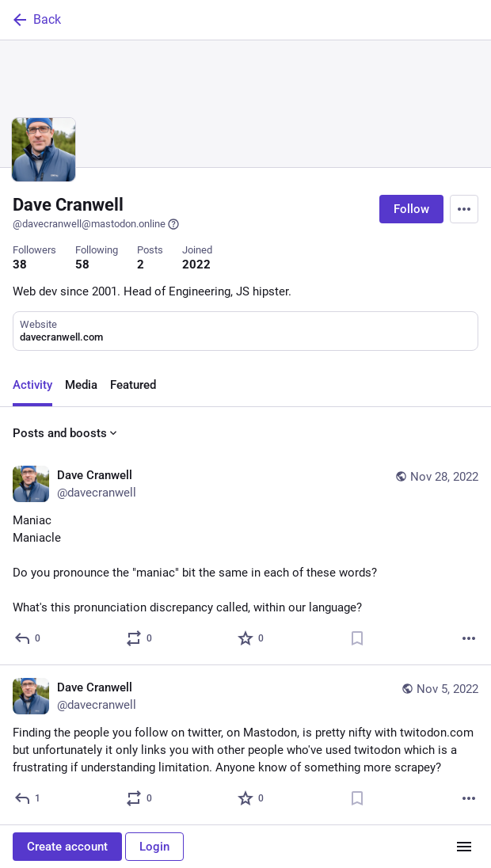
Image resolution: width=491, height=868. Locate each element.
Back (36, 20)
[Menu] (464, 209)
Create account (67, 847)
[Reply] (28, 638)
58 (82, 265)
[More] (469, 638)
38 (20, 265)
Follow (411, 209)
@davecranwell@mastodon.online (96, 224)
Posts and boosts (66, 433)
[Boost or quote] (140, 638)
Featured (133, 385)
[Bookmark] (357, 638)
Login (154, 847)
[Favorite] (251, 638)
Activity (32, 385)
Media (81, 385)
